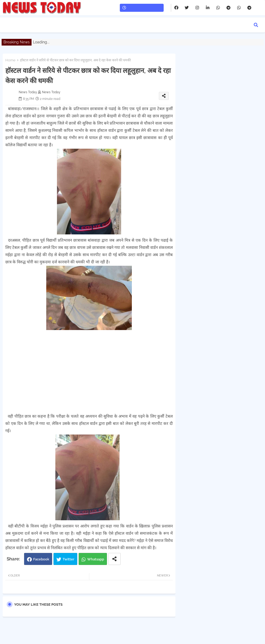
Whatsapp (96, 559)
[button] (256, 25)
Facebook (41, 559)
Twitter (68, 559)
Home (10, 60)
